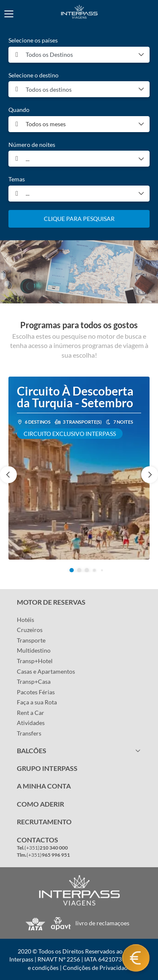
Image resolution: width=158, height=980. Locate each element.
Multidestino (34, 650)
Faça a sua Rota (37, 702)
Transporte (31, 640)
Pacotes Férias (36, 692)
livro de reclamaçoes (102, 923)
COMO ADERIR (40, 804)
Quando (19, 110)
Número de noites (32, 145)
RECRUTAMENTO (44, 822)
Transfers (29, 733)
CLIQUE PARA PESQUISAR (79, 219)
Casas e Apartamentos (46, 671)
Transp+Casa (34, 681)
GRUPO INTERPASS (47, 768)
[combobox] (79, 55)
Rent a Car (31, 713)
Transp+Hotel (35, 661)
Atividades (31, 723)
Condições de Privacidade (97, 968)
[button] (72, 570)
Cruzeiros (30, 630)
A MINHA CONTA (44, 786)
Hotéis (25, 620)
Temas (17, 179)
